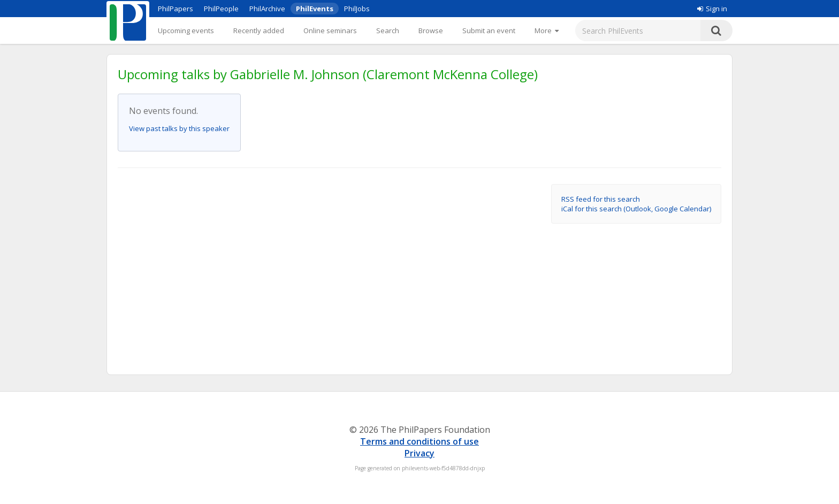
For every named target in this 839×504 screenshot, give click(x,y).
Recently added (259, 30)
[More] (547, 30)
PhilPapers (176, 9)
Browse (431, 30)
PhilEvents (315, 9)
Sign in (712, 9)
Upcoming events (186, 30)
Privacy (419, 453)
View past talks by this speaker (179, 128)
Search (388, 30)
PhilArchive (267, 9)
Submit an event (489, 30)
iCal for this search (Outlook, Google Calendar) (636, 209)
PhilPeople (221, 9)
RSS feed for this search (601, 199)
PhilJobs (357, 9)
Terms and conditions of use (419, 441)
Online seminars (330, 30)
